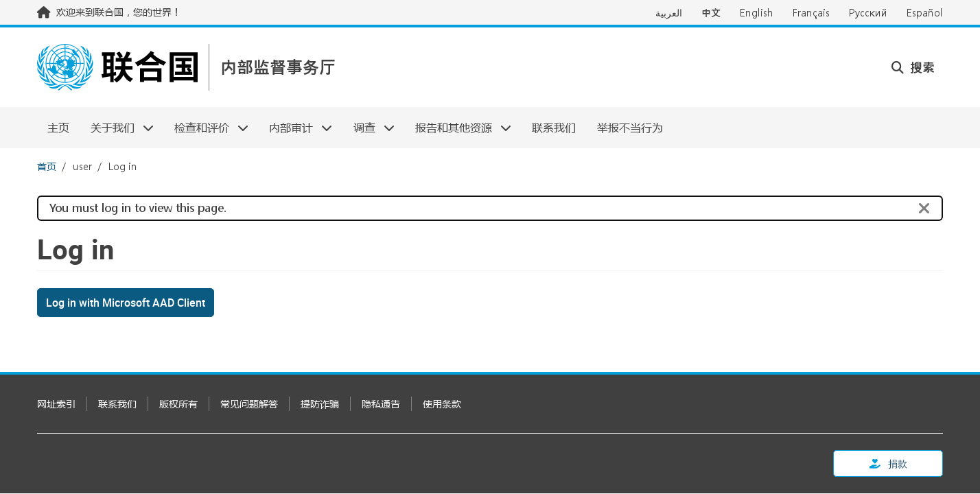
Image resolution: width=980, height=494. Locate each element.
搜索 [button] (913, 67)
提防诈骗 (320, 404)
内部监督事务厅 (278, 68)
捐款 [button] (888, 463)
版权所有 (178, 404)
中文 (711, 13)
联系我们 (554, 127)
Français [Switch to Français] (811, 13)
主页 (58, 127)
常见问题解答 (249, 404)
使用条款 (442, 404)
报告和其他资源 (458, 127)
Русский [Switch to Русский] (868, 13)
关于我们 (116, 127)
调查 (369, 127)
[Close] (924, 209)
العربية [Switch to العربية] (669, 13)
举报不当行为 (630, 127)
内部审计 (295, 127)
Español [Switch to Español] (925, 13)
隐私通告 (381, 404)
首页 (47, 166)
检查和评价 (206, 127)
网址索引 (56, 404)
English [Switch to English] (757, 13)
